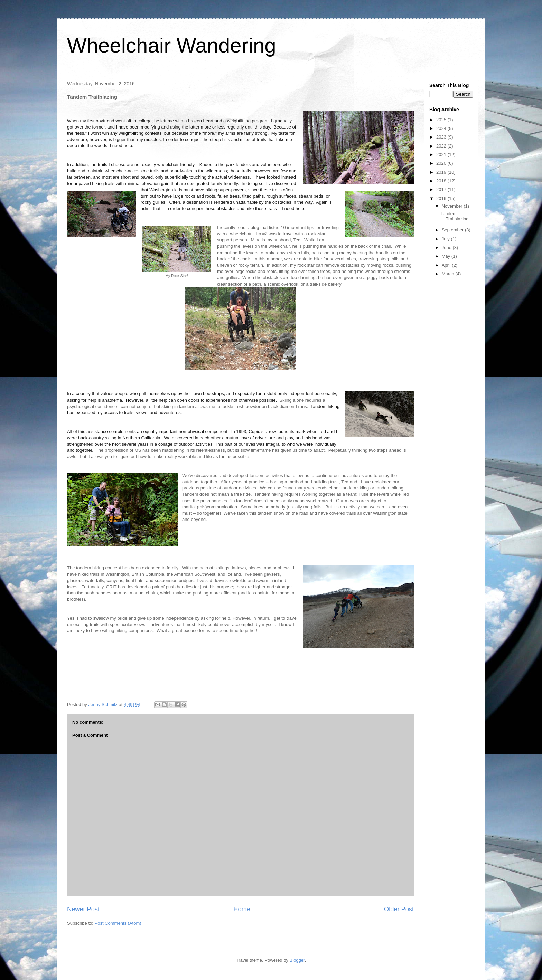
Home (242, 909)
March (449, 274)
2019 (442, 172)
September (453, 230)
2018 (442, 181)
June (447, 248)
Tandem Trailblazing (454, 216)
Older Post (399, 909)
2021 (442, 155)
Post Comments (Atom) (118, 923)
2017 (442, 189)
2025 (442, 120)
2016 (442, 198)
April (447, 265)
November (453, 206)
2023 (442, 137)
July (446, 239)
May (447, 256)
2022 (442, 146)
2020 (442, 163)
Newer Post (83, 909)
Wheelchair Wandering (172, 45)
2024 (442, 128)
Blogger (297, 960)
